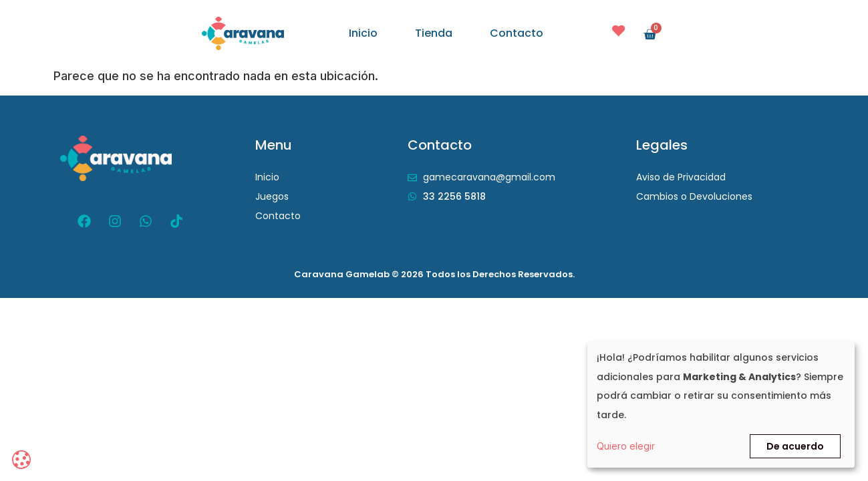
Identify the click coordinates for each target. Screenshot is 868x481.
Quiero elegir (626, 446)
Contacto (517, 33)
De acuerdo (795, 446)
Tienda (434, 33)
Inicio (363, 33)
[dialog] (721, 405)
